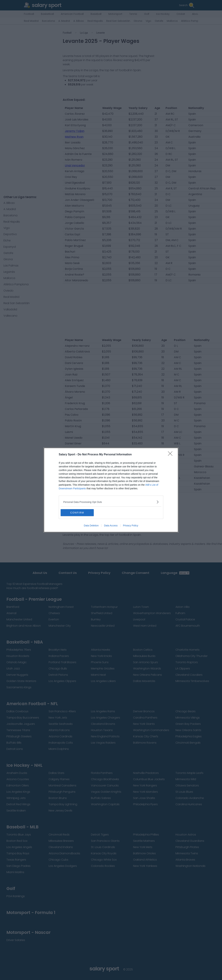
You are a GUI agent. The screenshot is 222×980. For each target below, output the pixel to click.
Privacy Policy (131, 526)
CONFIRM (77, 513)
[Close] (171, 455)
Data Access (111, 526)
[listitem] (111, 502)
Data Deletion (91, 526)
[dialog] (111, 490)
